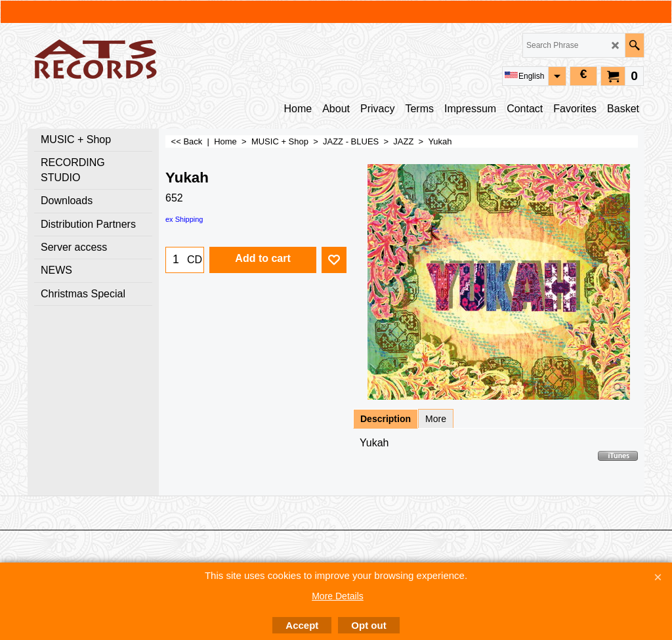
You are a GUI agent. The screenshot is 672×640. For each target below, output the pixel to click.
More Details (338, 596)
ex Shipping (184, 219)
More (436, 419)
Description (386, 419)
